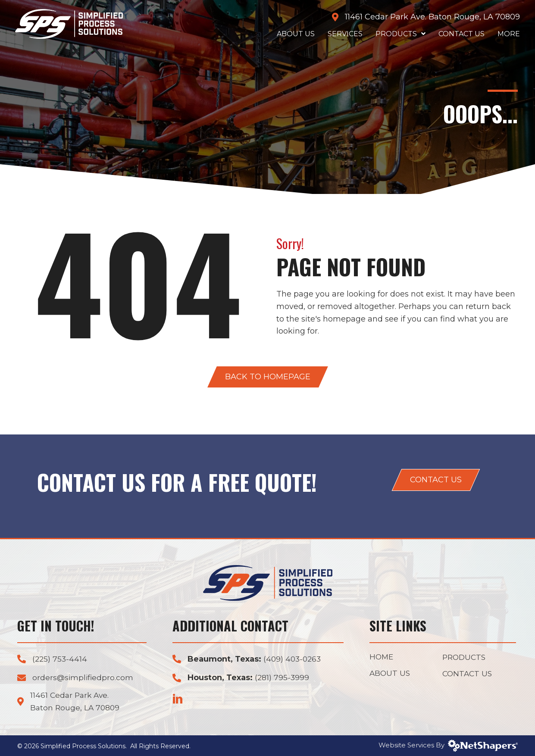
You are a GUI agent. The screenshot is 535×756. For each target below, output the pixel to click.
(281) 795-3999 (282, 678)
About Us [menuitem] (390, 674)
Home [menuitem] (382, 657)
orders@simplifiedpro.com (84, 678)
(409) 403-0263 (293, 659)
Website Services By (448, 745)
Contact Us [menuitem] (468, 675)
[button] (268, 377)
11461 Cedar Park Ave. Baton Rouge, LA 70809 (430, 17)
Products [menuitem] (465, 658)
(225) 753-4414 (60, 659)
